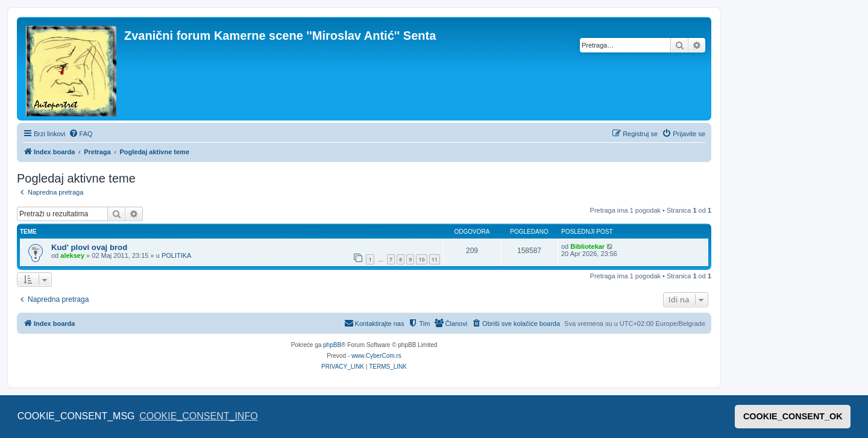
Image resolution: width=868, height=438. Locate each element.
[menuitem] (81, 134)
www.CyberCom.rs (376, 356)
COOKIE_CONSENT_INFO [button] (198, 416)
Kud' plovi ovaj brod (89, 247)
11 (435, 259)
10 (421, 259)
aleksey (72, 255)
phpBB (332, 345)
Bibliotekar (587, 246)
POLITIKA (177, 255)
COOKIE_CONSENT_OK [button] (793, 416)
